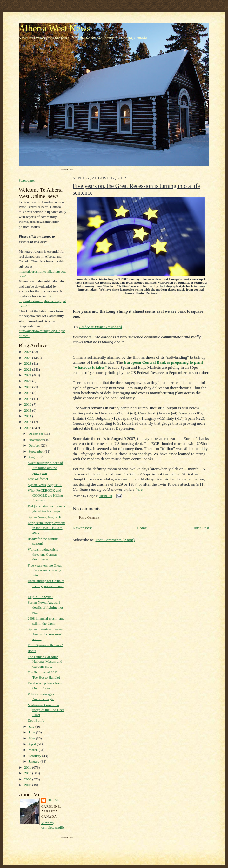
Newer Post (82, 528)
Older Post (201, 528)
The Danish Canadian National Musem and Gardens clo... (45, 662)
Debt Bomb (36, 720)
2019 (28, 387)
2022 (28, 369)
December (36, 434)
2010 (28, 773)
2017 (28, 399)
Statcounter (27, 180)
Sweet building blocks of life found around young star (45, 468)
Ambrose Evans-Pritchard (101, 327)
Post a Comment (89, 517)
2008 (28, 785)
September (37, 451)
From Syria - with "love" (45, 645)
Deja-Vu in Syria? (40, 597)
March (34, 750)
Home (142, 528)
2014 (28, 416)
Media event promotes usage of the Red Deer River (46, 710)
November (37, 440)
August (34, 457)
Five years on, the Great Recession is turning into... (45, 570)
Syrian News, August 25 (45, 485)
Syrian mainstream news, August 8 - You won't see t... (46, 634)
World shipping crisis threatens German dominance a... (43, 554)
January (35, 761)
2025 (28, 358)
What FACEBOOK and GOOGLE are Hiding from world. (45, 495)
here (139, 489)
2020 (28, 381)
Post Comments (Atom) (115, 540)
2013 (28, 422)
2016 (28, 404)
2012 (28, 428)
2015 (28, 410)
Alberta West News (55, 28)
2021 (28, 375)
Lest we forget (38, 479)
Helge (54, 800)
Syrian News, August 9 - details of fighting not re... (45, 607)
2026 (28, 352)
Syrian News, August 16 (45, 517)
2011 (28, 767)
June (32, 732)
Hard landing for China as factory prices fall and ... (46, 586)
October (35, 445)
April (33, 744)
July (32, 726)
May (32, 738)
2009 (28, 779)
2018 (28, 393)
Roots (32, 651)
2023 (28, 363)
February (35, 756)
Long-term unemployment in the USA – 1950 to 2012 (46, 528)
